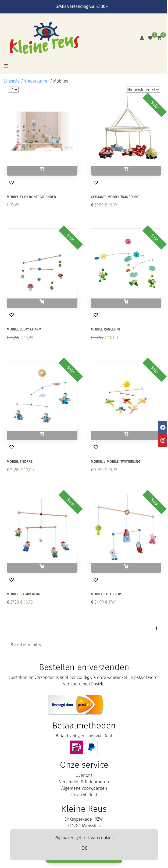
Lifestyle (12, 81)
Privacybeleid (84, 795)
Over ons (84, 775)
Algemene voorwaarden (84, 788)
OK (84, 848)
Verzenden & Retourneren (84, 782)
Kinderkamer (37, 81)
